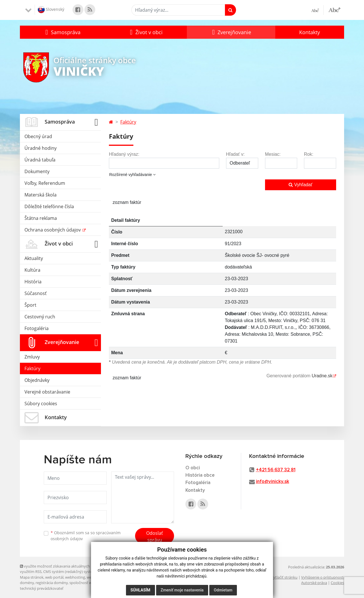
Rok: (309, 154)
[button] (62, 32)
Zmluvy (32, 357)
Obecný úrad (38, 136)
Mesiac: (273, 154)
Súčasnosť (36, 293)
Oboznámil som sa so (86, 536)
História (33, 282)
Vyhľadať (301, 185)
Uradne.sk (322, 376)
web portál (54, 577)
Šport (30, 305)
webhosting (75, 577)
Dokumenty (37, 171)
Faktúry (32, 368)
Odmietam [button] (223, 590)
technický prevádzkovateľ (42, 588)
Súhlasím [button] (140, 590)
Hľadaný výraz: (124, 154)
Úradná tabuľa (40, 160)
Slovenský (51, 10)
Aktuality (34, 258)
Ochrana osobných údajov (53, 230)
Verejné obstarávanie (47, 392)
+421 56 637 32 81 (276, 470)
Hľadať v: (235, 154)
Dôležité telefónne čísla (49, 206)
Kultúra (32, 270)
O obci (193, 468)
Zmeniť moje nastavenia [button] (182, 590)
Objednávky (37, 380)
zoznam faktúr (127, 202)
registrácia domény (52, 583)
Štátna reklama (41, 218)
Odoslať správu (155, 536)
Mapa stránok (32, 577)
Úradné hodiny (41, 148)
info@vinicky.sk (273, 482)
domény (27, 583)
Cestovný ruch (40, 317)
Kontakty (310, 32)
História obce (200, 475)
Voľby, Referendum (45, 183)
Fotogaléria (37, 328)
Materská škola (41, 195)
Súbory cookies (41, 404)
